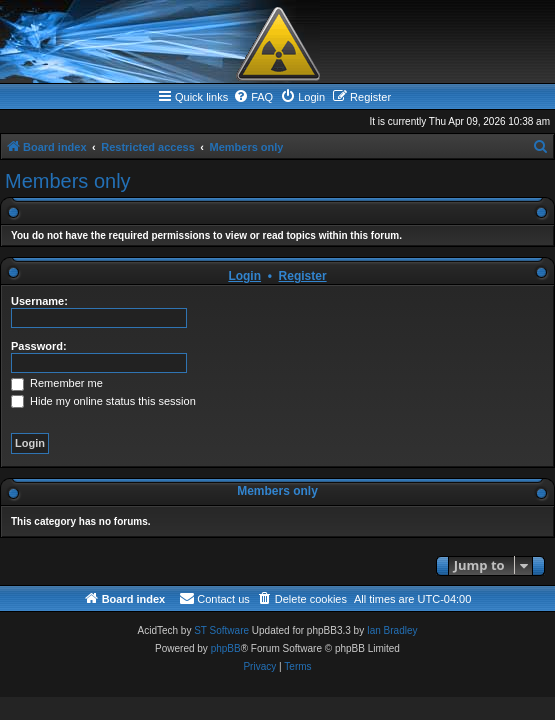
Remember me (57, 383)
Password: (39, 346)
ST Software (221, 630)
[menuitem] (253, 97)
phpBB (226, 648)
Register (303, 276)
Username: (39, 301)
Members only (68, 181)
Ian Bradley (392, 630)
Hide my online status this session (103, 401)
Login (244, 276)
